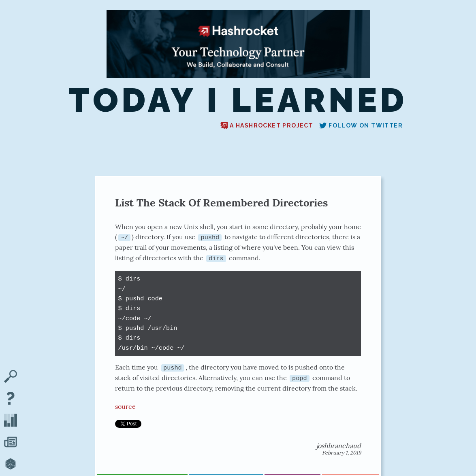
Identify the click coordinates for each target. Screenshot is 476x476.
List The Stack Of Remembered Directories (221, 203)
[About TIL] (11, 399)
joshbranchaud (339, 445)
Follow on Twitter (361, 125)
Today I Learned (238, 100)
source (125, 406)
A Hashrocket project (267, 125)
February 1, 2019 (342, 452)
